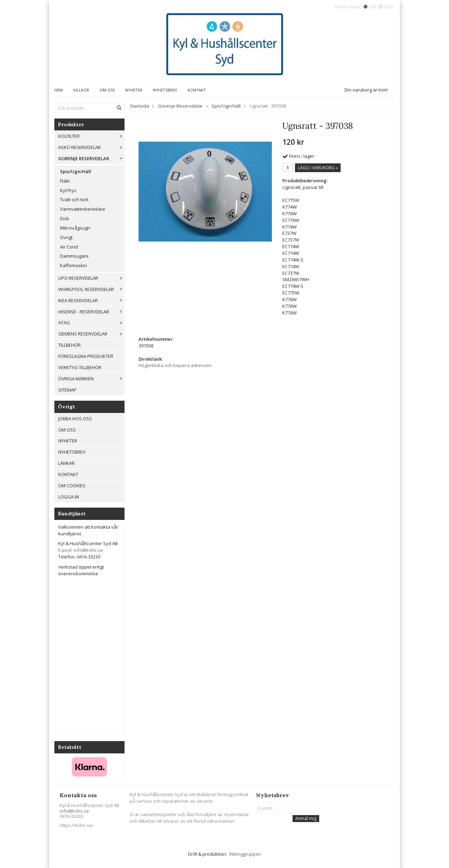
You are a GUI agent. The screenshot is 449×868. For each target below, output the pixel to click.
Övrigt (66, 237)
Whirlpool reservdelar (91, 289)
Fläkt (65, 181)
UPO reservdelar (91, 278)
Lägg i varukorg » (318, 168)
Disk (65, 218)
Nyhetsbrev (165, 90)
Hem (59, 90)
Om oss (107, 90)
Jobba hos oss (75, 419)
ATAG (91, 323)
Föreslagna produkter (86, 356)
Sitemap (67, 390)
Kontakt (197, 90)
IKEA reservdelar (91, 300)
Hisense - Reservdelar (91, 312)
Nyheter (134, 90)
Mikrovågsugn (75, 228)
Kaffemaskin (73, 265)
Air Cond (69, 247)
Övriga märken (91, 379)
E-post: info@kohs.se (81, 550)
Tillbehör (69, 345)
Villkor (81, 90)
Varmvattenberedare (83, 209)
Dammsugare (74, 256)
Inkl (370, 7)
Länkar (66, 463)
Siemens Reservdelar (91, 334)
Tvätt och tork (74, 199)
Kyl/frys (68, 190)
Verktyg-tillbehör (80, 367)
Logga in (69, 497)
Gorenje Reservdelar (91, 158)
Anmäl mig (306, 818)
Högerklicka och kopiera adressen (175, 365)
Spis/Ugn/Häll (76, 171)
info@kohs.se (74, 811)
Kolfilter (91, 136)
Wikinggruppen (245, 854)
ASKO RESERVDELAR (91, 147)
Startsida (139, 106)
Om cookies (72, 486)
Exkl (386, 7)
